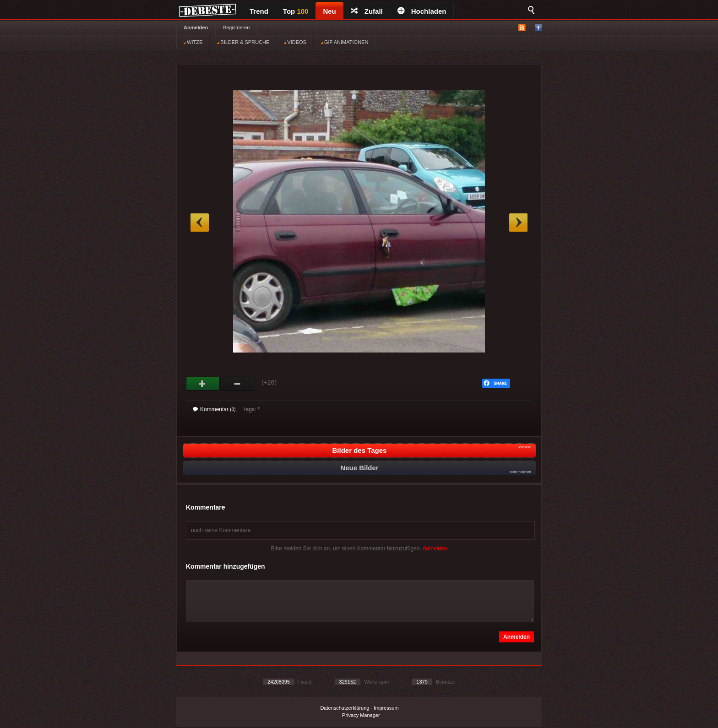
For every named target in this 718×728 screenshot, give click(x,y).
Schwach (237, 384)
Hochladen (422, 11)
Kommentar (214, 409)
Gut (203, 384)
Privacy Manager (361, 715)
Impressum (386, 708)
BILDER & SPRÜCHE (243, 42)
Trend (259, 11)
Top (296, 11)
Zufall (367, 11)
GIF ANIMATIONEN (345, 42)
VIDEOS (295, 42)
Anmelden (196, 27)
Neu (329, 11)
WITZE (193, 42)
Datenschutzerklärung (345, 708)
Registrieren (236, 27)
